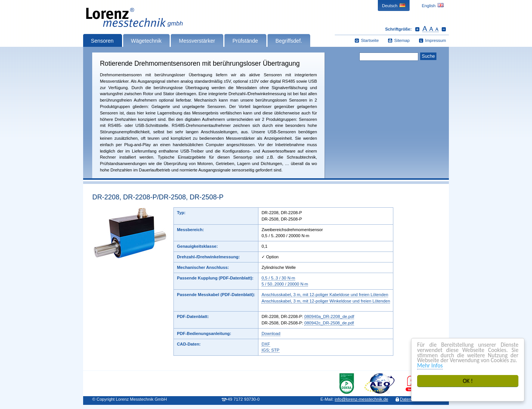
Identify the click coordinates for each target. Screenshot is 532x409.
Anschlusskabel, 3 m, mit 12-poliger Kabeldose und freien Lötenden (325, 295)
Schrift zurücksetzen (431, 29)
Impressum (435, 40)
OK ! (468, 381)
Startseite (370, 40)
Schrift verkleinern (444, 29)
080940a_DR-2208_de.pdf (329, 316)
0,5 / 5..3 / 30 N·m (278, 278)
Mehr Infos (430, 365)
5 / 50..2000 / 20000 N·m (285, 284)
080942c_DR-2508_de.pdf (329, 323)
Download (271, 333)
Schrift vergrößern (417, 29)
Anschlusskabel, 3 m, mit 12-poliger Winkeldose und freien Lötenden (326, 301)
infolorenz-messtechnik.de (361, 399)
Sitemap (402, 40)
